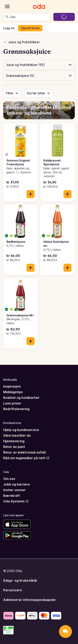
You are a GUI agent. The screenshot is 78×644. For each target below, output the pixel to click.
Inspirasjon (12, 386)
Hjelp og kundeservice (21, 430)
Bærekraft (12, 496)
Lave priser (12, 403)
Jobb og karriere (16, 484)
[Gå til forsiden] (39, 6)
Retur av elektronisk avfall (25, 452)
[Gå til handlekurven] (64, 17)
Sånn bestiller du (17, 435)
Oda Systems (16, 501)
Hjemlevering (14, 441)
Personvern (13, 590)
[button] (39, 65)
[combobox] (30, 17)
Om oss (9, 479)
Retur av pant (14, 447)
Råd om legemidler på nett (26, 458)
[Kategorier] (7, 6)
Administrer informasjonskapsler (30, 600)
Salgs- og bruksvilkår (20, 580)
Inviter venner (14, 490)
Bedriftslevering (16, 409)
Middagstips (13, 392)
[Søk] (7, 17)
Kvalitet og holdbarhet (21, 398)
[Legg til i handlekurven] (31, 194)
